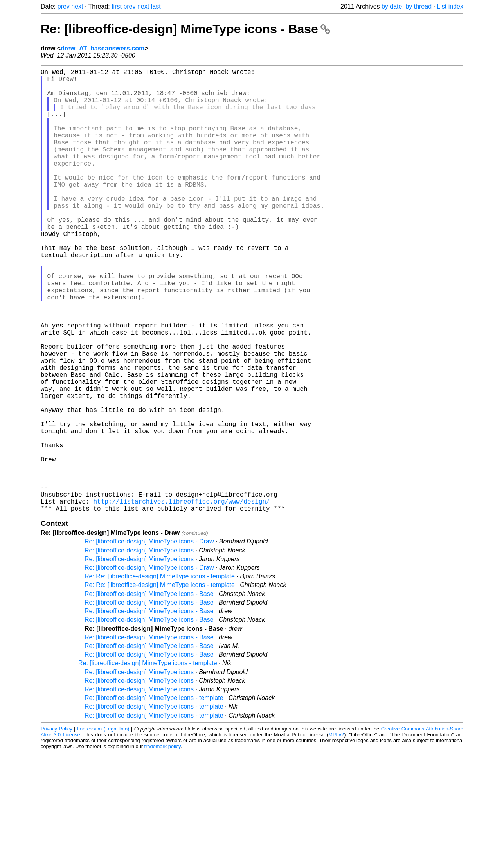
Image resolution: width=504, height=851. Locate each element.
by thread (418, 6)
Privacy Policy (57, 827)
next (77, 6)
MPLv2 (336, 833)
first (117, 6)
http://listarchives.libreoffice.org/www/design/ (181, 598)
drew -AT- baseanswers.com (103, 48)
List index (450, 6)
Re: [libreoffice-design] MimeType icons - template (148, 762)
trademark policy (163, 845)
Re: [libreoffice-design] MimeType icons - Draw (149, 640)
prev (64, 6)
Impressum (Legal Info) (103, 827)
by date (392, 6)
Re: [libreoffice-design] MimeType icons (139, 649)
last (156, 6)
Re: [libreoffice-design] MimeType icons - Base (185, 29)
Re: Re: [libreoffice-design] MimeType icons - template (160, 675)
